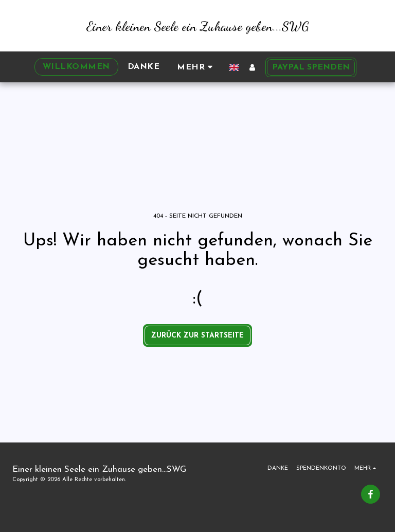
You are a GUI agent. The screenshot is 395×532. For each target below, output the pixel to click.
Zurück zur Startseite (197, 336)
